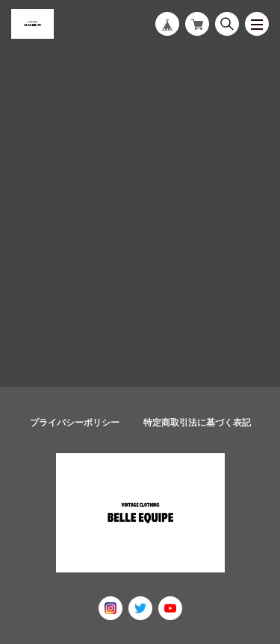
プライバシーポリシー (75, 423)
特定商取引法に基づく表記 (197, 423)
